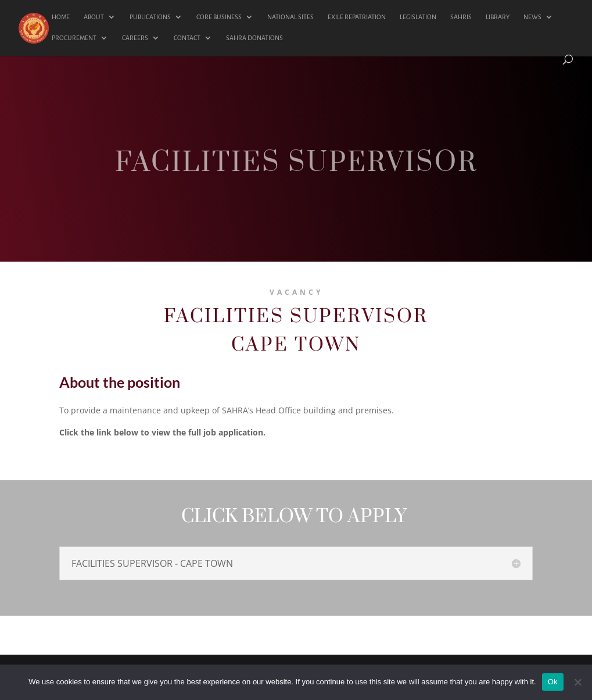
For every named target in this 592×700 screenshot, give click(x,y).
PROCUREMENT (74, 38)
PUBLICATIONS (150, 17)
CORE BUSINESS (219, 17)
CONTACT (187, 38)
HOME (61, 17)
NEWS (532, 17)
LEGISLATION (418, 17)
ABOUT (94, 17)
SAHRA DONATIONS (254, 38)
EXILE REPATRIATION (357, 17)
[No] (577, 682)
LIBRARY (498, 17)
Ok (553, 682)
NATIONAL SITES (290, 17)
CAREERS (135, 38)
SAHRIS (461, 17)
